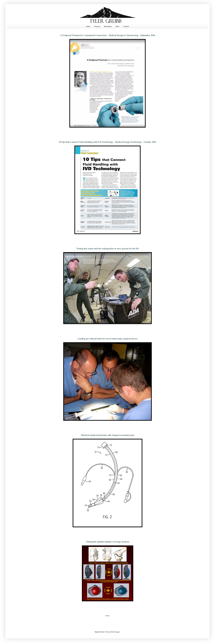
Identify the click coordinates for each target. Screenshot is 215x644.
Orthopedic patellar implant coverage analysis (108, 542)
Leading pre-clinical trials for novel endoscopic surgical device (108, 339)
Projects (97, 26)
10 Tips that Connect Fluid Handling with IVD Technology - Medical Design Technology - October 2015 (107, 142)
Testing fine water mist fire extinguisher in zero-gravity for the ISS (108, 249)
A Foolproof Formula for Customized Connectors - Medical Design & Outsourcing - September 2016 (108, 35)
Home (88, 26)
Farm (117, 26)
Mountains (108, 26)
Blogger (117, 632)
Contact (126, 26)
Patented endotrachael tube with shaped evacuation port (107, 435)
